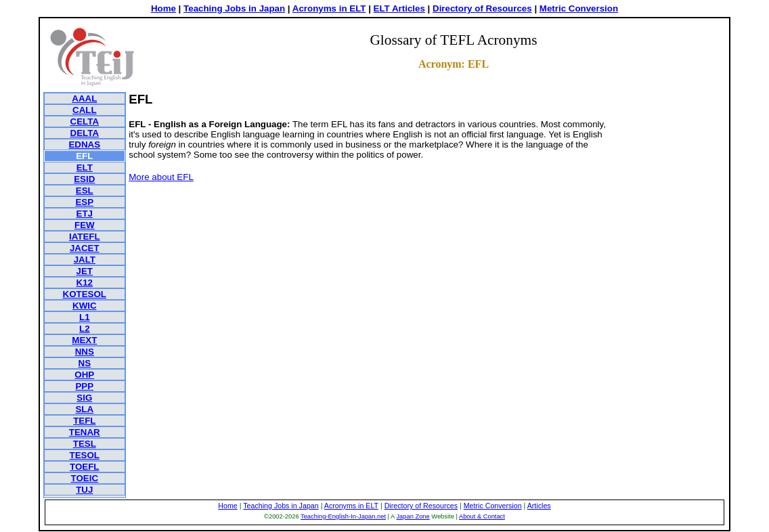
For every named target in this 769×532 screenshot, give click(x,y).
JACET (85, 248)
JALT (85, 260)
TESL (85, 444)
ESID (84, 179)
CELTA (85, 121)
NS (85, 363)
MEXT (84, 340)
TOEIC (85, 478)
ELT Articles (399, 8)
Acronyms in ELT (329, 8)
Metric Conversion (579, 8)
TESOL (85, 455)
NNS (85, 352)
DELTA (85, 133)
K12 (85, 283)
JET (85, 271)
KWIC (85, 306)
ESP (84, 202)
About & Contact (482, 516)
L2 (85, 329)
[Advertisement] (672, 295)
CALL (85, 110)
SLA (84, 409)
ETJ (85, 214)
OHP (84, 375)
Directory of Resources (482, 8)
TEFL (84, 421)
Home (163, 8)
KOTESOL (85, 294)
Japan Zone (413, 516)
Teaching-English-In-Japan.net (343, 516)
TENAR (85, 432)
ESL (85, 191)
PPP (84, 386)
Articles (539, 506)
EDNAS (84, 145)
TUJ (84, 490)
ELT (85, 168)
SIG (84, 398)
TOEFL (84, 467)
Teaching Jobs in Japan (234, 8)
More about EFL (161, 177)
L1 (85, 317)
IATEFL (85, 237)
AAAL (84, 98)
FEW (85, 225)
